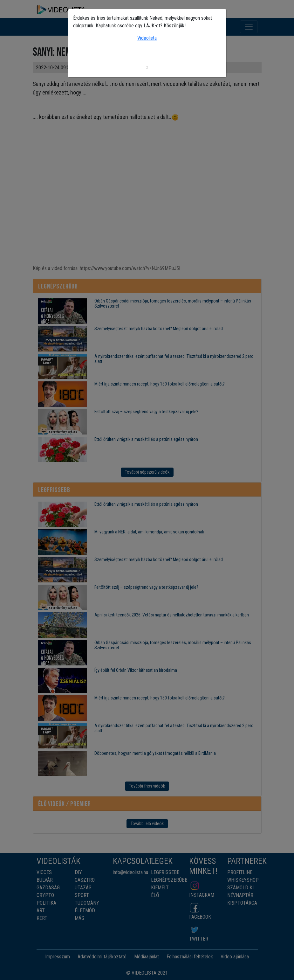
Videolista (147, 38)
